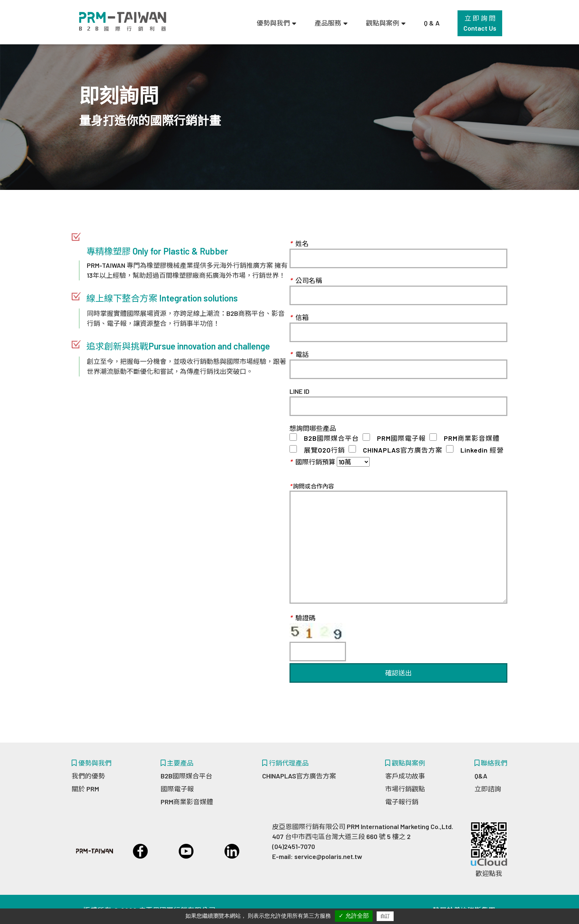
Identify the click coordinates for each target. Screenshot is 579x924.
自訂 (385, 916)
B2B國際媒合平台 (328, 438)
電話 (299, 354)
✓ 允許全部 (354, 916)
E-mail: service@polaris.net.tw (317, 856)
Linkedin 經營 (479, 450)
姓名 (299, 243)
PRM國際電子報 (398, 438)
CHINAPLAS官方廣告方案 (399, 450)
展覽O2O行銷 (321, 450)
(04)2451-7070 (294, 846)
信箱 (299, 317)
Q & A (432, 23)
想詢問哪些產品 (313, 428)
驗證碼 (318, 635)
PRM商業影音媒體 (468, 438)
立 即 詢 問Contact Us (480, 23)
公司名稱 (306, 280)
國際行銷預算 (312, 462)
